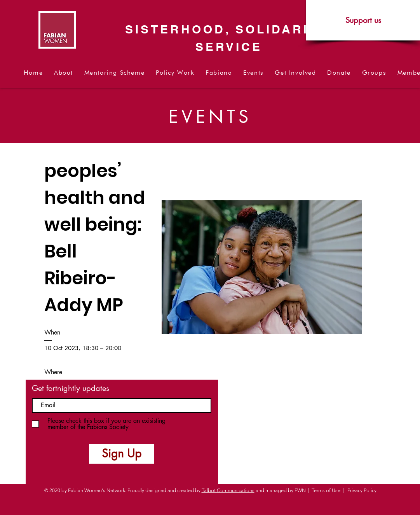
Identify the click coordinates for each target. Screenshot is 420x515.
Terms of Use (326, 490)
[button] (64, 73)
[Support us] (363, 20)
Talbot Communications (228, 490)
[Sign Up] (122, 454)
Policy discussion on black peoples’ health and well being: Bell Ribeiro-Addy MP (97, 198)
